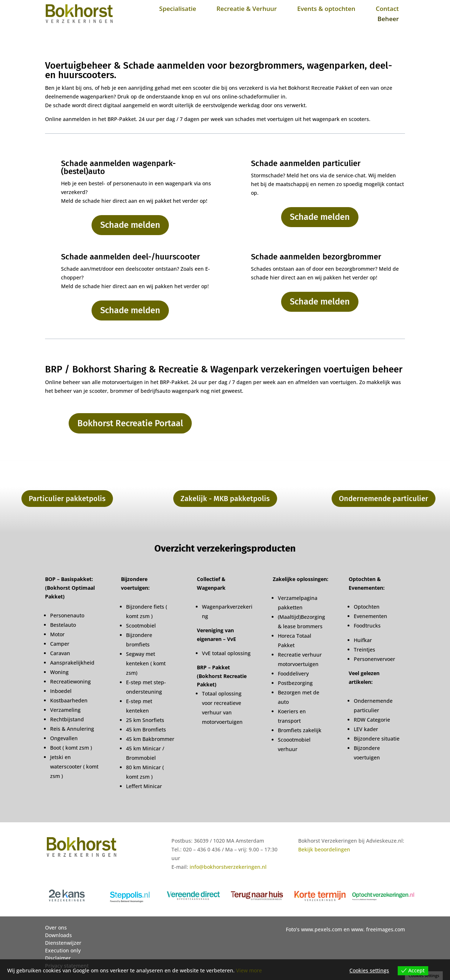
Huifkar (363, 640)
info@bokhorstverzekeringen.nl (228, 867)
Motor (57, 634)
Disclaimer (58, 958)
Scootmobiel (141, 626)
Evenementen (370, 616)
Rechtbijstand (67, 719)
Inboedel (61, 691)
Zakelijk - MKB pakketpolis (225, 499)
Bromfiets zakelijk (300, 730)
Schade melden (130, 225)
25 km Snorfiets (145, 720)
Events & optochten (326, 9)
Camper (60, 644)
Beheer (388, 19)
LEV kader (366, 729)
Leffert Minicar (144, 786)
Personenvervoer (374, 659)
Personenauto (67, 615)
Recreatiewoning (70, 681)
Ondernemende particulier (384, 499)
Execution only (63, 950)
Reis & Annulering (72, 729)
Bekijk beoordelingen (324, 849)
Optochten (367, 607)
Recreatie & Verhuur (247, 9)
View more (249, 970)
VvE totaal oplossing (226, 653)
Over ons (56, 927)
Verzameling (65, 710)
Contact (387, 9)
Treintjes (364, 650)
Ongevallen (64, 738)
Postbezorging (295, 683)
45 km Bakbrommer (150, 739)
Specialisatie (178, 9)
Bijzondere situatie (377, 739)
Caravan (60, 653)
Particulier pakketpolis (67, 499)
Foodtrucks (367, 626)
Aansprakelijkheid (72, 663)
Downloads (58, 935)
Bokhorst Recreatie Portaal (130, 423)
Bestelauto (63, 625)
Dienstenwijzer (63, 943)
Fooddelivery (293, 674)
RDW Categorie (372, 720)
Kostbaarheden (69, 700)
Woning (59, 672)
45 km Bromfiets (146, 729)
